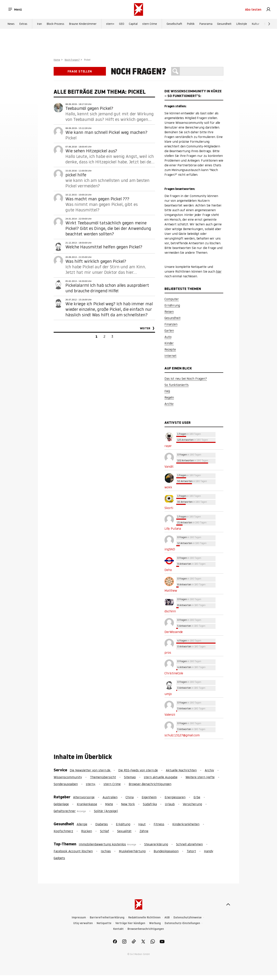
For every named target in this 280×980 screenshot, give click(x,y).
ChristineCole (174, 673)
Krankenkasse (87, 804)
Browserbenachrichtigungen (146, 929)
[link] (268, 9)
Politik (191, 24)
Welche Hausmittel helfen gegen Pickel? (104, 247)
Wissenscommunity (68, 777)
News (11, 24)
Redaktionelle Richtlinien (144, 918)
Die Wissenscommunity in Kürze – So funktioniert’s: (193, 93)
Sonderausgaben (66, 784)
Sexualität (124, 831)
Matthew (171, 590)
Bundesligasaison (166, 851)
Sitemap (130, 777)
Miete (109, 804)
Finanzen (171, 324)
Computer (172, 299)
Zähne (144, 831)
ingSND (170, 549)
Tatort (191, 851)
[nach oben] (228, 904)
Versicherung (192, 804)
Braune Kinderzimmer (83, 24)
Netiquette (104, 923)
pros (168, 652)
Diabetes (102, 824)
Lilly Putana (173, 528)
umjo (168, 694)
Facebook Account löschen (73, 851)
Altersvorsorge (84, 797)
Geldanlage (61, 804)
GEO (122, 24)
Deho (168, 570)
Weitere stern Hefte (200, 777)
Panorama (206, 24)
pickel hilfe (76, 175)
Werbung (155, 923)
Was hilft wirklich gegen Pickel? (96, 261)
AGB (167, 918)
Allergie (82, 824)
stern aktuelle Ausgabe (161, 777)
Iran (39, 24)
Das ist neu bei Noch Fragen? (186, 378)
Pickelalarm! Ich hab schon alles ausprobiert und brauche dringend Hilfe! (107, 288)
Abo (253, 9)
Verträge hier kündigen (130, 923)
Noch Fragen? (72, 60)
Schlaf (105, 831)
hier (219, 271)
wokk (168, 487)
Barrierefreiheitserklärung (107, 918)
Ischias (106, 851)
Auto (168, 337)
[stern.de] (139, 9)
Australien (110, 797)
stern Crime (150, 24)
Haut (142, 824)
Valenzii (170, 714)
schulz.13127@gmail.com (182, 735)
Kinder (169, 343)
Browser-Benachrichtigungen (150, 784)
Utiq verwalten (83, 923)
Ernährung (172, 305)
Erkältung (123, 824)
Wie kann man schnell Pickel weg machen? (106, 132)
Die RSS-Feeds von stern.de (138, 770)
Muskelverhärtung (132, 851)
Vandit (169, 466)
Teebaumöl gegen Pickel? (89, 108)
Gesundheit (224, 24)
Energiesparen (175, 797)
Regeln (169, 397)
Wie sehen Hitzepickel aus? (91, 151)
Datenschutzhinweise (188, 918)
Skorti (169, 508)
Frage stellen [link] (80, 71)
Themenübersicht (103, 777)
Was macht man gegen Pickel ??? (97, 199)
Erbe (197, 797)
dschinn (170, 611)
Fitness (159, 824)
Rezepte (170, 349)
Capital (133, 24)
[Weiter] (269, 24)
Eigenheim (149, 797)
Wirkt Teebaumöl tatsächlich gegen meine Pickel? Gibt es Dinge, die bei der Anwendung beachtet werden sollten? (108, 228)
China (130, 797)
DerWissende (174, 632)
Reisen (169, 312)
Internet (170, 356)
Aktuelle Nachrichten (181, 770)
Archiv (169, 404)
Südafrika (150, 804)
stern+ (110, 24)
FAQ (167, 391)
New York (128, 804)
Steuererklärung (156, 844)
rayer (168, 446)
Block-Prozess (55, 24)
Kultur (256, 24)
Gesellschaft (174, 24)
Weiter (145, 328)
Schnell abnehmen (189, 844)
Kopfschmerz (63, 831)
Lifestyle (242, 24)
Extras (23, 24)
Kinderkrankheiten (186, 824)
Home (57, 60)
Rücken (87, 831)
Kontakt (118, 929)
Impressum (79, 918)
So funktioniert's (177, 385)
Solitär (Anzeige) (106, 811)
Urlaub (170, 804)
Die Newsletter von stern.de (90, 770)
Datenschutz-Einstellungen (182, 923)
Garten (169, 330)
